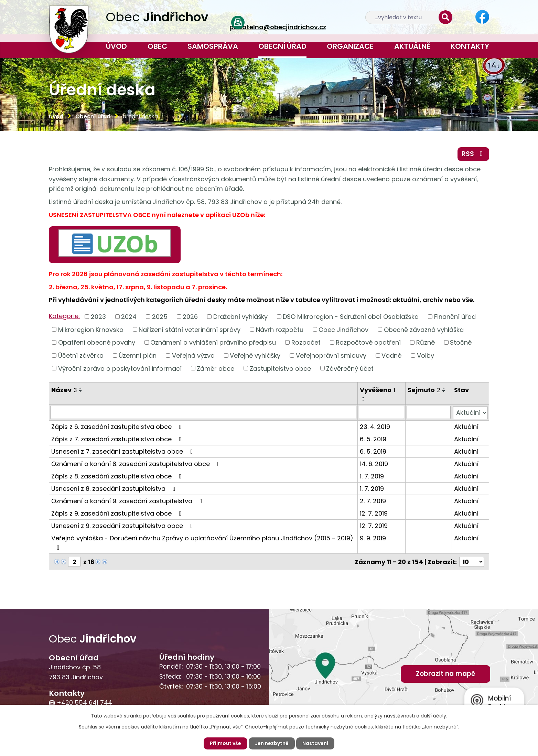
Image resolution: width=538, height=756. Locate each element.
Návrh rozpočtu (280, 329)
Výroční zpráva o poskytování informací (120, 368)
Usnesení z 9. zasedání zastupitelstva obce (123, 525)
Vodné (391, 355)
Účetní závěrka (81, 355)
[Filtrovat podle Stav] (470, 412)
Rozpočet (306, 342)
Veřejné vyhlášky (255, 355)
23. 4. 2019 (375, 426)
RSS (474, 154)
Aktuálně (412, 46)
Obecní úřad (282, 46)
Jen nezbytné (272, 743)
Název (64, 390)
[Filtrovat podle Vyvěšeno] (381, 412)
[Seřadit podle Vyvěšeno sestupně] (364, 400)
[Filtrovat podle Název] (203, 412)
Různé (426, 342)
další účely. (434, 716)
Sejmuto (424, 390)
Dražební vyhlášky (240, 317)
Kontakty (470, 46)
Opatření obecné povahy (97, 342)
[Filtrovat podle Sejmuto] (429, 412)
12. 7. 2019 (374, 513)
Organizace (350, 46)
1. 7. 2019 (372, 476)
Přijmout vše (225, 743)
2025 (160, 317)
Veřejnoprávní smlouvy (331, 355)
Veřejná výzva (193, 355)
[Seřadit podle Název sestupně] (81, 391)
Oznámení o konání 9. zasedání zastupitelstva (128, 501)
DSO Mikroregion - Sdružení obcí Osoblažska (351, 317)
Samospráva (213, 46)
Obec (157, 46)
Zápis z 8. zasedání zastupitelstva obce (118, 476)
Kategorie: (64, 316)
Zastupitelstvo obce (280, 368)
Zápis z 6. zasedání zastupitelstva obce (118, 426)
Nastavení (315, 743)
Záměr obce (216, 368)
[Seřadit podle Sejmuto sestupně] (444, 391)
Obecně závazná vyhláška (424, 329)
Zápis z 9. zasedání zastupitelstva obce (118, 513)
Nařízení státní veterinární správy (190, 329)
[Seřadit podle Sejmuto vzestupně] (444, 388)
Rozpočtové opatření (368, 342)
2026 (190, 317)
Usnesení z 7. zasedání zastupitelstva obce (123, 451)
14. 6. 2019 (374, 463)
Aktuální (466, 426)
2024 (129, 317)
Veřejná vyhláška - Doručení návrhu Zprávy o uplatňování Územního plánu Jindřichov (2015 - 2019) (202, 542)
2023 (98, 317)
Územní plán (138, 355)
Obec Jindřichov (343, 329)
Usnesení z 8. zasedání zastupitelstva (115, 488)
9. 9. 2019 (373, 538)
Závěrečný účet (350, 368)
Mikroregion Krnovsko (91, 329)
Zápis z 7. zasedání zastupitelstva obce (118, 439)
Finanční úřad (455, 317)
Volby (426, 355)
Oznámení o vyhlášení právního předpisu (213, 342)
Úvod (116, 46)
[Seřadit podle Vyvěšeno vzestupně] (364, 398)
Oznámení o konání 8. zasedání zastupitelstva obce (137, 463)
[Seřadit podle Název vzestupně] (81, 388)
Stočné (461, 342)
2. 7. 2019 (373, 501)
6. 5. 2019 (373, 439)
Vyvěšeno (378, 390)
